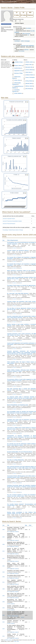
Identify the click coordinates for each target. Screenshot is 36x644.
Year (4, 240)
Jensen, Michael (29, 70)
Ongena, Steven (18, 66)
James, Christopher (30, 77)
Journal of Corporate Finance (9, 219)
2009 (3, 566)
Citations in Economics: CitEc (9, 2)
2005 (3, 530)
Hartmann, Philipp (19, 73)
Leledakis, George (19, 62)
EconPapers (17, 41)
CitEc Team (16, 641)
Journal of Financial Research (9, 224)
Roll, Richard (29, 89)
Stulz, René (28, 72)
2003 (3, 608)
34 (28, 35)
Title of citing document (13, 240)
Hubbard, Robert (30, 75)
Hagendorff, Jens (18, 71)
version (22, 617)
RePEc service (8, 640)
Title (9, 525)
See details (28, 28)
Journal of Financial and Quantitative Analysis (12, 221)
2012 (3, 551)
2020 (3, 572)
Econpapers (14, 248)
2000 (3, 577)
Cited (31, 525)
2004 (3, 596)
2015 (3, 629)
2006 (3, 602)
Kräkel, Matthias (18, 93)
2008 (3, 544)
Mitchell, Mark (29, 83)
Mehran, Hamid (29, 86)
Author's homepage (25, 41)
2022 (3, 636)
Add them (26, 50)
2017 (3, 559)
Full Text (9, 532)
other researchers (26, 34)
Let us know (22, 51)
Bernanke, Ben (29, 67)
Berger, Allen (29, 65)
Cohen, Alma (17, 80)
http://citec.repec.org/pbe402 (27, 46)
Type (27, 525)
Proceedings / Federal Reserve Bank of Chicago (13, 230)
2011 (3, 582)
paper (21, 248)
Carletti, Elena (18, 68)
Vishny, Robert (29, 81)
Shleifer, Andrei (29, 62)
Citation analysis (15, 532)
